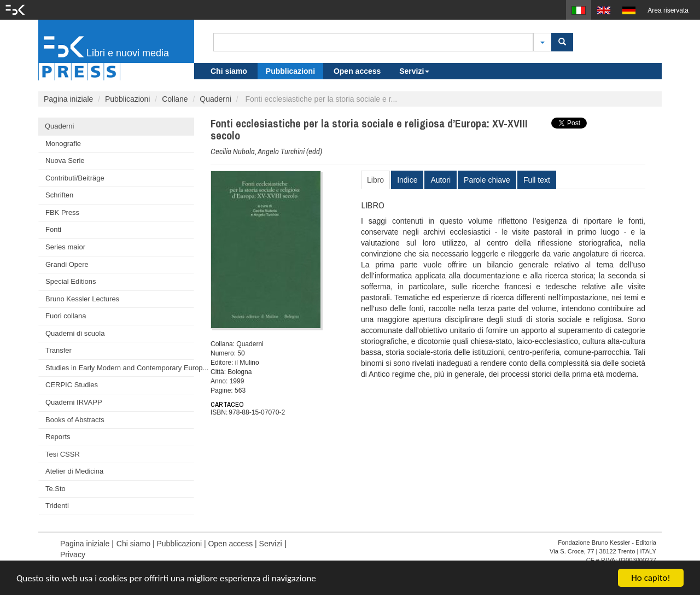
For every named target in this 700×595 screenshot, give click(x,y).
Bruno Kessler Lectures (82, 299)
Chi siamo (229, 71)
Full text (537, 180)
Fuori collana (66, 316)
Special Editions (71, 281)
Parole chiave (487, 180)
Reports (58, 437)
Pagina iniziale (68, 99)
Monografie (63, 144)
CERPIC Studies (72, 385)
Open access (357, 71)
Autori (441, 180)
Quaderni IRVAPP (74, 402)
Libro (375, 180)
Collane (175, 99)
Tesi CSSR (63, 454)
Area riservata (668, 10)
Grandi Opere (67, 264)
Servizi (414, 71)
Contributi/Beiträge (75, 178)
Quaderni (215, 99)
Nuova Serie (65, 161)
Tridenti (57, 506)
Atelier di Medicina (74, 471)
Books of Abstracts (75, 420)
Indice (407, 180)
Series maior (65, 247)
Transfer (59, 350)
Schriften (59, 195)
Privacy (73, 555)
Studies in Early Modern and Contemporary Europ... (120, 368)
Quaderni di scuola (75, 333)
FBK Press (62, 212)
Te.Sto (56, 489)
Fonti (53, 229)
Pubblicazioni (290, 71)
